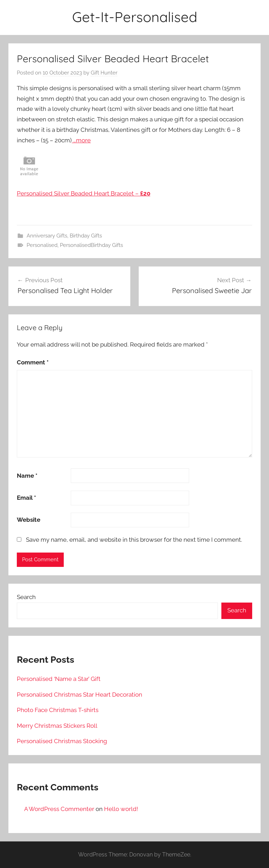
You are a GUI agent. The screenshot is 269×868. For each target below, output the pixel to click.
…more (81, 140)
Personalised (42, 245)
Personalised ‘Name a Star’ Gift (59, 679)
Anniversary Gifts (47, 236)
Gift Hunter (104, 73)
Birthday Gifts (86, 236)
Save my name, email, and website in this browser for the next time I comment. (134, 540)
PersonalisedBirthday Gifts (91, 245)
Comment (33, 362)
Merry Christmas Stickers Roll (57, 726)
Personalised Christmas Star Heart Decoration (80, 695)
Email (26, 498)
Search (26, 597)
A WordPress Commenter (59, 809)
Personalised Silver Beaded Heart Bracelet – (84, 193)
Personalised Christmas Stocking (62, 741)
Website (29, 520)
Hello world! (121, 809)
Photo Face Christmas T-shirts (58, 710)
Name (27, 476)
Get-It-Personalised (135, 17)
